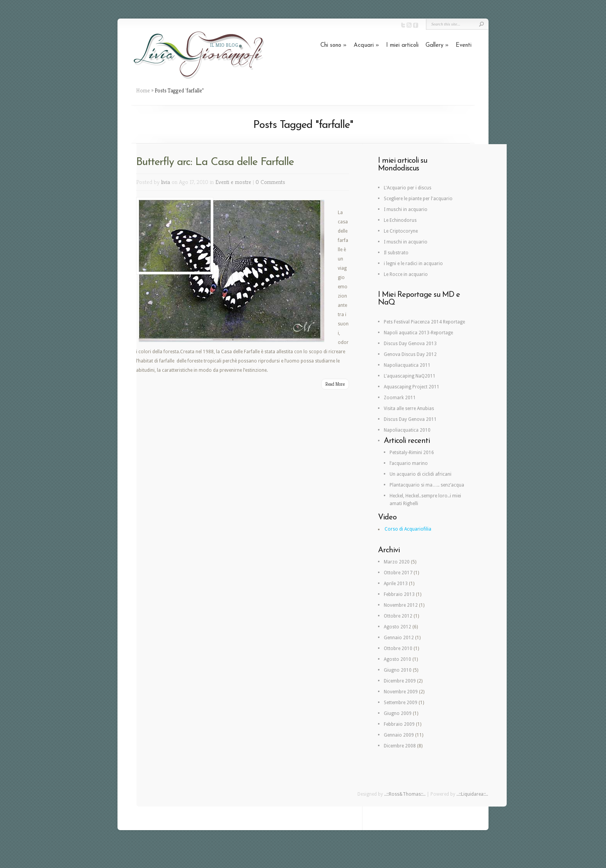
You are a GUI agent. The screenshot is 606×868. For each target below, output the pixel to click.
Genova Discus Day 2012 (410, 354)
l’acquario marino (409, 463)
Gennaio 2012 (399, 638)
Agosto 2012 (397, 627)
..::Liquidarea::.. (472, 794)
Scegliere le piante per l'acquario (418, 199)
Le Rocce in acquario (406, 274)
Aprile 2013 (396, 584)
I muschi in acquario (406, 209)
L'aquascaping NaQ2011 (410, 376)
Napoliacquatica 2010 (407, 430)
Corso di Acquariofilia (408, 529)
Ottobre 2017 (398, 573)
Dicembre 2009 (400, 681)
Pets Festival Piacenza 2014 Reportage (424, 322)
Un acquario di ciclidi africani (420, 474)
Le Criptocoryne (401, 231)
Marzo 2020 (397, 562)
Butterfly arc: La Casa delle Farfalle (215, 162)
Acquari (366, 45)
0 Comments (270, 182)
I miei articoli (402, 45)
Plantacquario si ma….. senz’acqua (427, 485)
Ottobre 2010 (398, 648)
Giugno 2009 (398, 713)
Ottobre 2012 (398, 616)
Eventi (464, 45)
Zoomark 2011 (400, 398)
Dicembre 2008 (400, 746)
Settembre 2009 (401, 703)
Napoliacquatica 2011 (407, 365)
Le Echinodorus (400, 220)
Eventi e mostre (233, 182)
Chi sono (334, 45)
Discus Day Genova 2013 (410, 344)
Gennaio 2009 (399, 735)
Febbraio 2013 (399, 594)
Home (143, 90)
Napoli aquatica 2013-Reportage (418, 333)
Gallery (437, 45)
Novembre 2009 (401, 692)
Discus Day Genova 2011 (410, 419)
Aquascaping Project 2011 (412, 387)
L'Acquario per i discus (408, 188)
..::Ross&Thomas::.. (405, 794)
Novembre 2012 (401, 605)
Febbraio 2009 (399, 724)
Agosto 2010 (397, 659)
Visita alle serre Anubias (409, 408)
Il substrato (396, 253)
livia (166, 182)
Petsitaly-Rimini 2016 (412, 453)
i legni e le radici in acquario (413, 264)
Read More (335, 384)
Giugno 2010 (398, 670)
